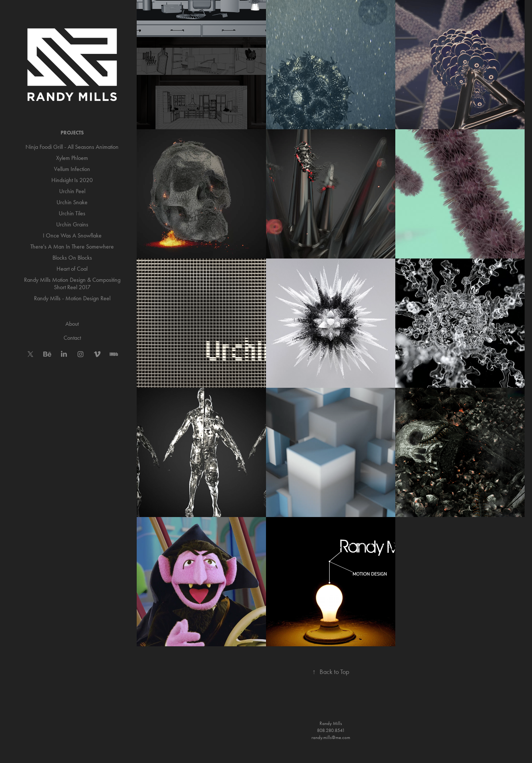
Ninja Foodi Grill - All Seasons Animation (72, 147)
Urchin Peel (72, 191)
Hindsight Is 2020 (72, 180)
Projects (72, 133)
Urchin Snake (72, 202)
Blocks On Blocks (72, 258)
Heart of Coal (72, 269)
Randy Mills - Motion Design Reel (72, 298)
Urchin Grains (72, 224)
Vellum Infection (72, 169)
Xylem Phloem (72, 158)
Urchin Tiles (72, 213)
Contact (72, 338)
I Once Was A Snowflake (72, 235)
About (72, 324)
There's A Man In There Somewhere (72, 247)
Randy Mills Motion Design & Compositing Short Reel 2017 (72, 283)
